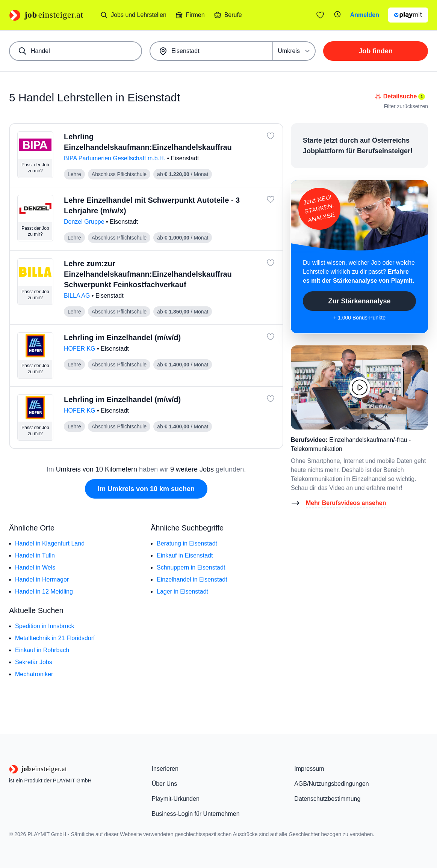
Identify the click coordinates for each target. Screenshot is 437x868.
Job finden (376, 51)
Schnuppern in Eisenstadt (191, 567)
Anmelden (365, 15)
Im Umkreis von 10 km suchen (146, 489)
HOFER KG (80, 349)
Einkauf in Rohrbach (42, 650)
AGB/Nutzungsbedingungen (331, 784)
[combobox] (76, 51)
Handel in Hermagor (42, 579)
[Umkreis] (294, 51)
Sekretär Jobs (34, 662)
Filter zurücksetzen (406, 106)
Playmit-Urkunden (176, 799)
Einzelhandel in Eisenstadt (192, 579)
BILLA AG (78, 296)
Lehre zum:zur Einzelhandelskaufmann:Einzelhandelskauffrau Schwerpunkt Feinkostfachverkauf (148, 274)
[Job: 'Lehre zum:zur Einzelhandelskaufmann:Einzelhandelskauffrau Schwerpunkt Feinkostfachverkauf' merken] (271, 263)
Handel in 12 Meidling (44, 591)
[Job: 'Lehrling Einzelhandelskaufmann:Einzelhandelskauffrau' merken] (271, 136)
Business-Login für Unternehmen (196, 814)
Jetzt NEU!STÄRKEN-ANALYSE (319, 209)
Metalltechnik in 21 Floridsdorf (55, 638)
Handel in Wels (35, 567)
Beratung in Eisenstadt (187, 543)
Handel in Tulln (35, 555)
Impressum (309, 769)
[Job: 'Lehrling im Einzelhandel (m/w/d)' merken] (271, 337)
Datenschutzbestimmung (327, 799)
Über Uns (165, 784)
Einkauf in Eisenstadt (185, 555)
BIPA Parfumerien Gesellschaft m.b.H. (115, 158)
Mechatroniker (34, 674)
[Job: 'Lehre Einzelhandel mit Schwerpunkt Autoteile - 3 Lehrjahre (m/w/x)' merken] (271, 199)
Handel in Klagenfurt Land (50, 543)
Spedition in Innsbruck (45, 626)
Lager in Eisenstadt (182, 591)
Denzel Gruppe (85, 222)
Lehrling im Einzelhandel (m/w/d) (122, 338)
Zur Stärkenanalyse (359, 301)
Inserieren (165, 769)
